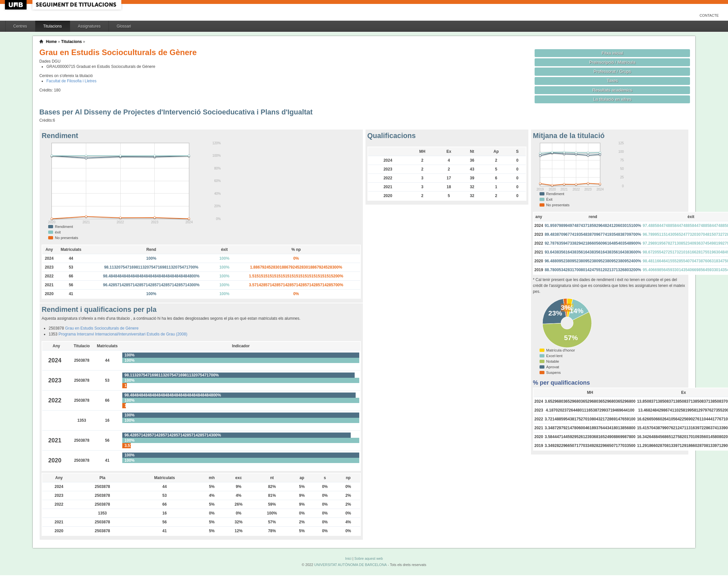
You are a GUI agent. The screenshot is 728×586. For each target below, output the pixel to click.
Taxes (612, 81)
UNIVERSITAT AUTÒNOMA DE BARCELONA (351, 565)
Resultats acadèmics (612, 90)
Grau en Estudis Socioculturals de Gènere (102, 328)
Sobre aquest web (369, 558)
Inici (348, 558)
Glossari (124, 26)
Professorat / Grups (612, 71)
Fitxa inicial (612, 53)
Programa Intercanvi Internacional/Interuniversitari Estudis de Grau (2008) (123, 334)
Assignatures (89, 26)
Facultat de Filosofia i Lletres (71, 81)
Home (51, 42)
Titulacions (53, 26)
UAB (16, 5)
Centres (20, 26)
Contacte (709, 15)
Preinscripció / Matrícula (612, 62)
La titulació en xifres (612, 99)
